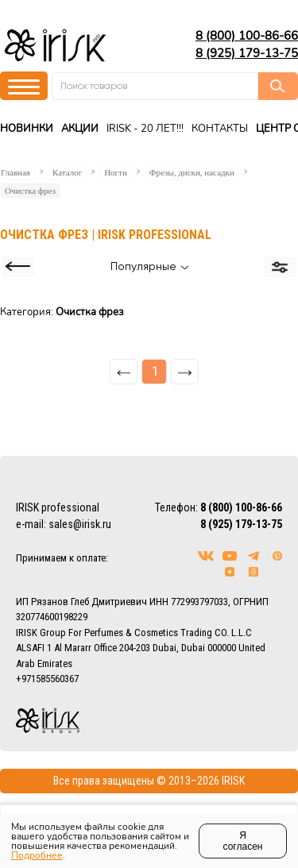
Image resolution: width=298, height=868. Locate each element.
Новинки (27, 129)
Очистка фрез (30, 191)
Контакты (220, 129)
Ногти (116, 172)
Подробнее (37, 855)
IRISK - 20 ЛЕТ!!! (145, 129)
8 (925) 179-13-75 (247, 53)
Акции (80, 129)
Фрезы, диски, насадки (192, 172)
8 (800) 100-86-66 (247, 36)
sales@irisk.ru (80, 524)
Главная (15, 172)
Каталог (67, 172)
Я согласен (243, 841)
